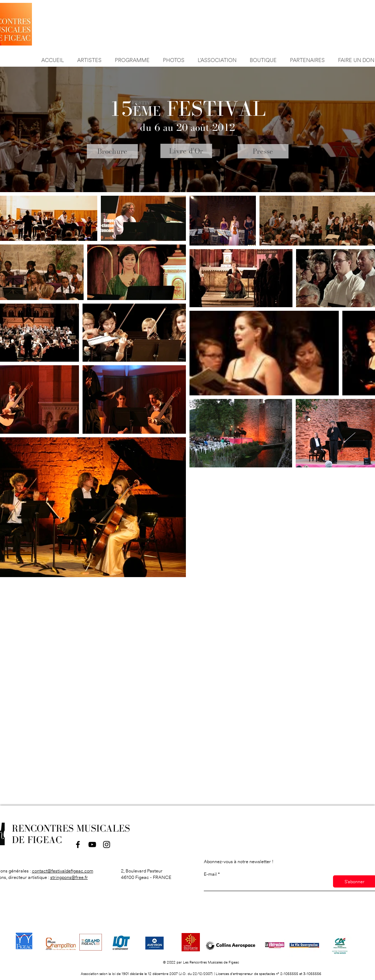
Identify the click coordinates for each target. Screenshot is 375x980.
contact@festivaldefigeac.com (63, 871)
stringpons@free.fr (69, 877)
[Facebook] (78, 845)
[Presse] (263, 151)
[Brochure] (112, 151)
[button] (308, 57)
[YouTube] (92, 845)
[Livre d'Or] (186, 151)
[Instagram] (107, 845)
